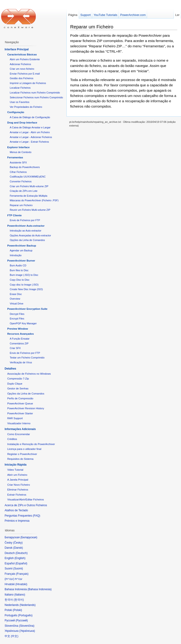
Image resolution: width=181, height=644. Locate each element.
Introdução (16, 255)
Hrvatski (21, 584)
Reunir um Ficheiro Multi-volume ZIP (30, 210)
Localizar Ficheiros (20, 88)
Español (21, 563)
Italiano (20, 595)
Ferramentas (15, 157)
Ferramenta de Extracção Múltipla (29, 196)
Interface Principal (17, 49)
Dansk (18, 548)
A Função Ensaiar (20, 339)
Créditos (12, 439)
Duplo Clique (15, 384)
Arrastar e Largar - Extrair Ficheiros (29, 142)
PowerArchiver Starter (20, 413)
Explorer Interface (18, 147)
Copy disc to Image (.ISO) (24, 285)
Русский (22, 620)
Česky (18, 543)
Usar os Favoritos (20, 102)
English (20, 558)
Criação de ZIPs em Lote (24, 191)
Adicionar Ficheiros (20, 64)
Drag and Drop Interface (22, 123)
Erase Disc (16, 294)
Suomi (18, 569)
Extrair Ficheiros (17, 495)
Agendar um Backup (21, 250)
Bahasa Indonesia (39, 589)
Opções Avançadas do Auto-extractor (30, 235)
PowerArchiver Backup (22, 246)
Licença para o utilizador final (24, 449)
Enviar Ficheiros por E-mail (25, 74)
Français (22, 574)
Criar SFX (15, 348)
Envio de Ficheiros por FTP (25, 220)
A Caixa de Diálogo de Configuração (30, 117)
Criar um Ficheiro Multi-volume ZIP (29, 186)
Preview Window (18, 329)
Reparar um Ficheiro (92, 27)
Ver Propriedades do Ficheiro (26, 107)
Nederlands (28, 605)
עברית (9, 579)
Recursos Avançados (20, 334)
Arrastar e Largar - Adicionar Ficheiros (31, 137)
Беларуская (29, 537)
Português (25, 615)
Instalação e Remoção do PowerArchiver (31, 444)
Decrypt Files (17, 314)
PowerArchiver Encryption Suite (27, 309)
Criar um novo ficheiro (22, 69)
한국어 (19, 600)
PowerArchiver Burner (21, 261)
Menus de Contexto (21, 152)
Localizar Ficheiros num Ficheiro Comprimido (35, 93)
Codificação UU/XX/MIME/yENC (28, 177)
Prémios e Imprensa (17, 521)
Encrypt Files (17, 319)
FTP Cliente (14, 215)
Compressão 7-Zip (18, 379)
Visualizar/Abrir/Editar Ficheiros (26, 500)
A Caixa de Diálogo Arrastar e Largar (30, 127)
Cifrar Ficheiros (18, 172)
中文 (15, 636)
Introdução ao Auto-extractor (26, 231)
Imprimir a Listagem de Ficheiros (28, 83)
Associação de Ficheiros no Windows (29, 374)
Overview (15, 299)
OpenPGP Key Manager (23, 323)
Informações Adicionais (20, 429)
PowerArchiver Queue (20, 403)
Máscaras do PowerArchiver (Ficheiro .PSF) (34, 200)
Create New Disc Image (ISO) (26, 289)
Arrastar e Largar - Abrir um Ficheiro (30, 132)
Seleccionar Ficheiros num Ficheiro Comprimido (36, 97)
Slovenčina (27, 626)
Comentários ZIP (19, 343)
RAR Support (15, 418)
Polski (17, 610)
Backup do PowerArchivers (25, 167)
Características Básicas (22, 54)
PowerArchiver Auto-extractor (26, 226)
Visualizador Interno (19, 423)
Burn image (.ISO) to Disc (24, 275)
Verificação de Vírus (21, 362)
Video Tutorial (15, 470)
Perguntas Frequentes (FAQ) (22, 516)
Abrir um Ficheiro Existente (25, 59)
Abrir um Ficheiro (17, 475)
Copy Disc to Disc (20, 280)
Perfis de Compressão (20, 398)
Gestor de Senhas (18, 388)
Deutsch (21, 553)
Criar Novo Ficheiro (18, 485)
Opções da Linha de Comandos (27, 240)
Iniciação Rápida (16, 465)
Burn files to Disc (19, 270)
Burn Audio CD (18, 265)
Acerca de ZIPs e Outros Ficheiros (26, 505)
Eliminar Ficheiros (18, 490)
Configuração (16, 112)
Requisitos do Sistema (20, 459)
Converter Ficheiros (21, 181)
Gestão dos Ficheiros (21, 78)
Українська (27, 631)
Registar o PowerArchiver (22, 454)
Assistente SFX (18, 163)
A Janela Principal (18, 480)
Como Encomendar (18, 434)
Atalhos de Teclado (16, 510)
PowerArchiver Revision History (26, 408)
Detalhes (10, 369)
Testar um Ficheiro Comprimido (27, 358)
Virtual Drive (17, 304)
